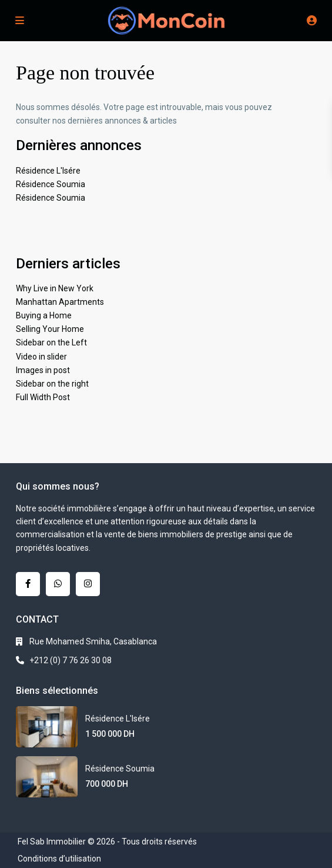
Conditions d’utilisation (59, 859)
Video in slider (41, 357)
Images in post (43, 370)
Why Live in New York (55, 288)
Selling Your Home (50, 329)
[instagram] (88, 584)
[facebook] (28, 584)
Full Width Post (43, 397)
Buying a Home (44, 315)
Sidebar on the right (52, 384)
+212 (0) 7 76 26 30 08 (71, 660)
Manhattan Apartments (60, 302)
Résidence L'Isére (48, 171)
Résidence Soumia (51, 184)
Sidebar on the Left (51, 342)
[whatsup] (58, 584)
